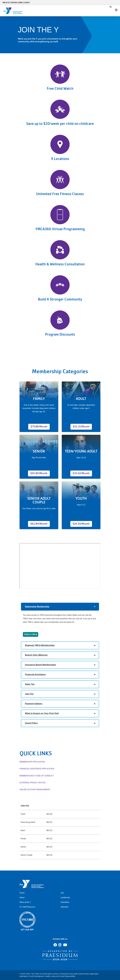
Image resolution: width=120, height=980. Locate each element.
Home (22, 893)
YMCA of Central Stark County (16, 3)
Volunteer (65, 907)
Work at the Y (25, 902)
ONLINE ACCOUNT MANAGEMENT (35, 790)
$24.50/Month (81, 524)
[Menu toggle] (116, 10)
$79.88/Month (39, 427)
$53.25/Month (81, 427)
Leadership (65, 898)
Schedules (65, 902)
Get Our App (27, 930)
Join (62, 893)
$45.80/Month (39, 473)
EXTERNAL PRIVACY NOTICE (33, 783)
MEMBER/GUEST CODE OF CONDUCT (37, 776)
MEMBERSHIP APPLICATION (32, 762)
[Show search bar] (111, 7)
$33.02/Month (81, 473)
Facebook (55, 945)
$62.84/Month (39, 524)
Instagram (61, 945)
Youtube (65, 945)
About (22, 898)
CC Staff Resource (27, 907)
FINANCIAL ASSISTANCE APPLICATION (37, 769)
